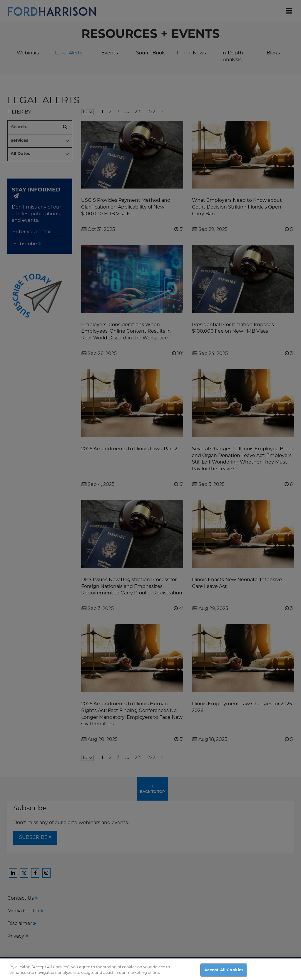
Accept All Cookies (224, 973)
